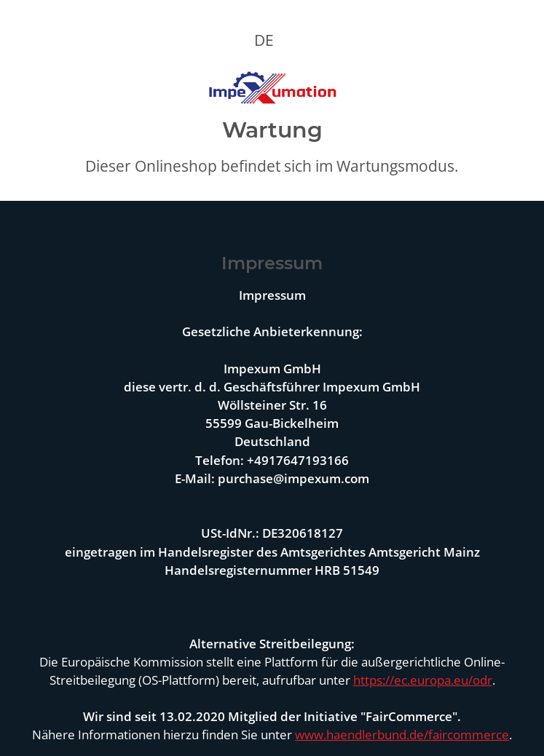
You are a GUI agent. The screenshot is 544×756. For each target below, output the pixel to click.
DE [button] (264, 40)
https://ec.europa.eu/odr (423, 680)
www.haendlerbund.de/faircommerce (402, 735)
